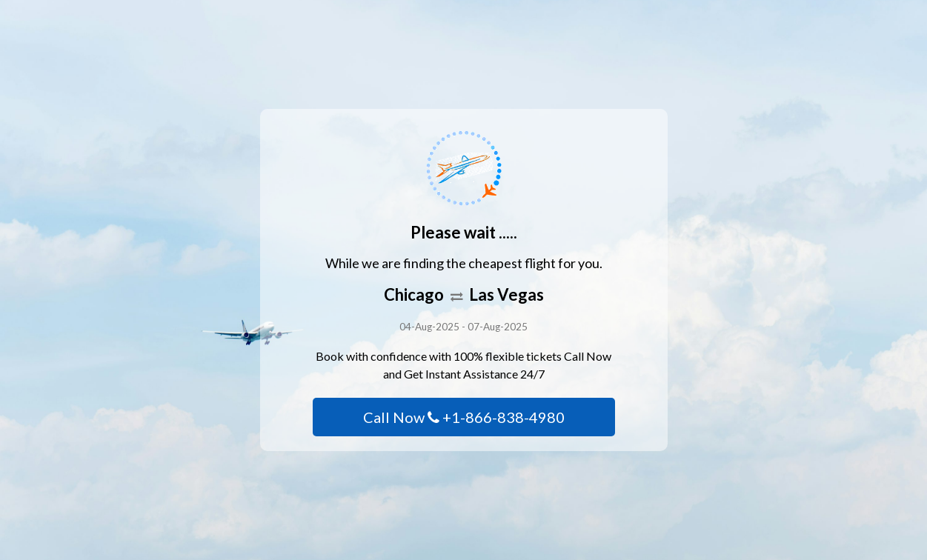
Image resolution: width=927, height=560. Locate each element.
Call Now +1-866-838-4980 (464, 417)
